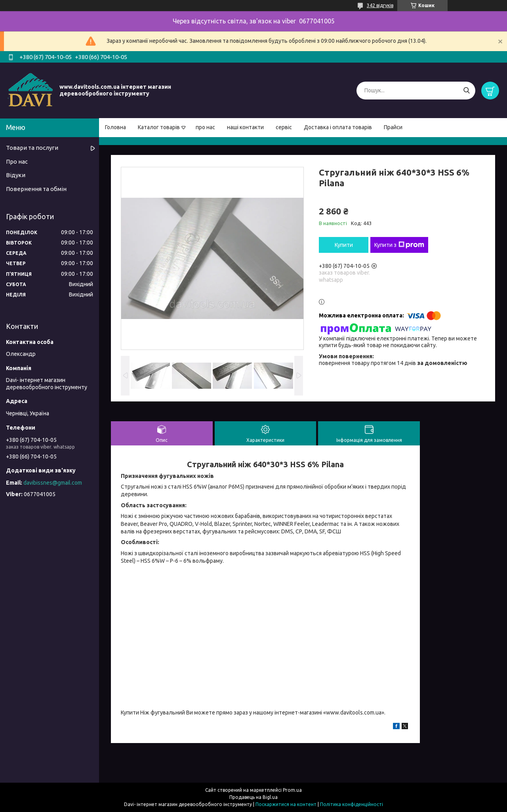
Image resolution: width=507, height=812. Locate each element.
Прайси (393, 127)
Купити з (399, 245)
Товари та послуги (32, 148)
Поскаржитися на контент (286, 804)
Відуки (16, 175)
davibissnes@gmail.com (53, 483)
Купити (344, 245)
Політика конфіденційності (352, 804)
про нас (205, 127)
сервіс (284, 127)
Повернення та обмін (36, 189)
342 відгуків (380, 5)
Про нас (17, 161)
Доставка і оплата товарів (338, 127)
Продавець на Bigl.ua (253, 797)
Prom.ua (292, 790)
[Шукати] (466, 91)
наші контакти (245, 127)
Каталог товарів (159, 127)
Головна (115, 127)
